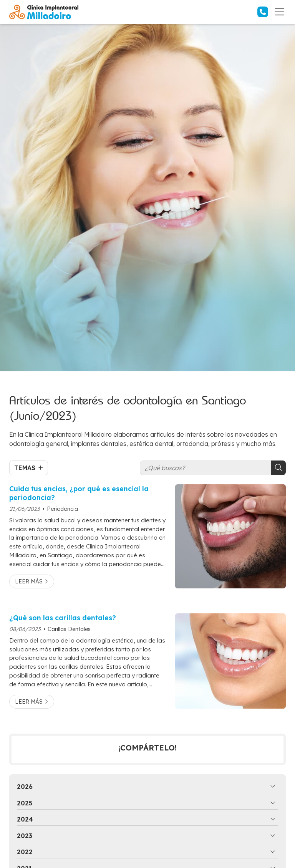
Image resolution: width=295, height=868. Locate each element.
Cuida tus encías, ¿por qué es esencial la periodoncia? (79, 493)
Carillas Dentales (69, 629)
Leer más (29, 581)
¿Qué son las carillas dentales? (63, 618)
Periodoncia (62, 509)
